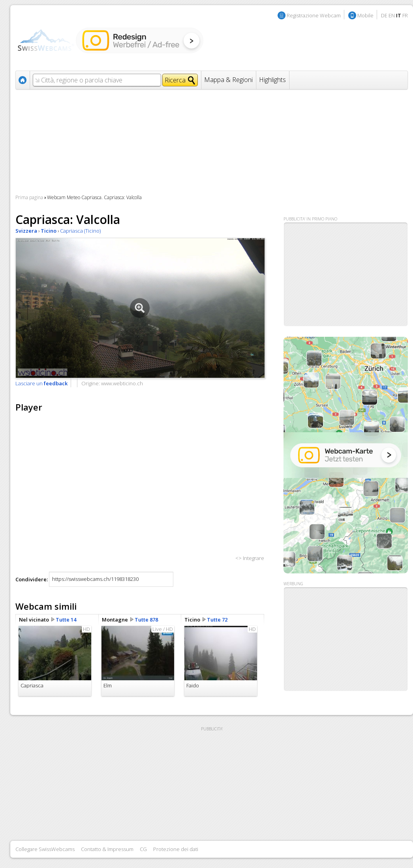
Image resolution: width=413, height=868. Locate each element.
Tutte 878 (146, 620)
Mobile (365, 15)
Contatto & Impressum (107, 849)
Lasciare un (41, 383)
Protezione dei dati (176, 849)
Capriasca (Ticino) (80, 231)
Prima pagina (29, 197)
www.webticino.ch (122, 383)
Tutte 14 (66, 620)
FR (405, 15)
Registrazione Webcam (314, 15)
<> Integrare (250, 558)
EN (392, 15)
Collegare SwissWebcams (45, 849)
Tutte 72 (217, 620)
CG (143, 849)
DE (384, 15)
